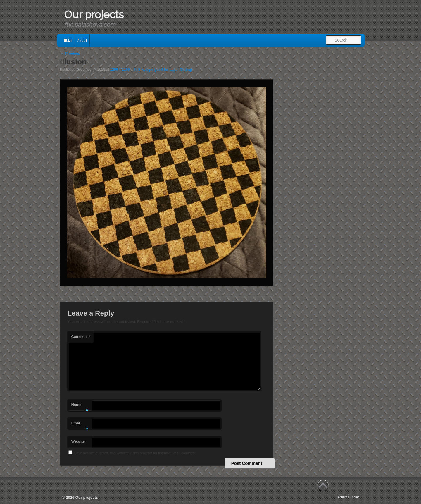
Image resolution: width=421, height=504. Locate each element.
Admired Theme (348, 497)
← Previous (70, 54)
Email (80, 425)
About (82, 40)
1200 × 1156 (120, 70)
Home (68, 40)
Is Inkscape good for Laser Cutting (163, 70)
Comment (81, 337)
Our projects (94, 14)
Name (80, 406)
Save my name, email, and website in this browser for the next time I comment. (136, 453)
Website (78, 441)
